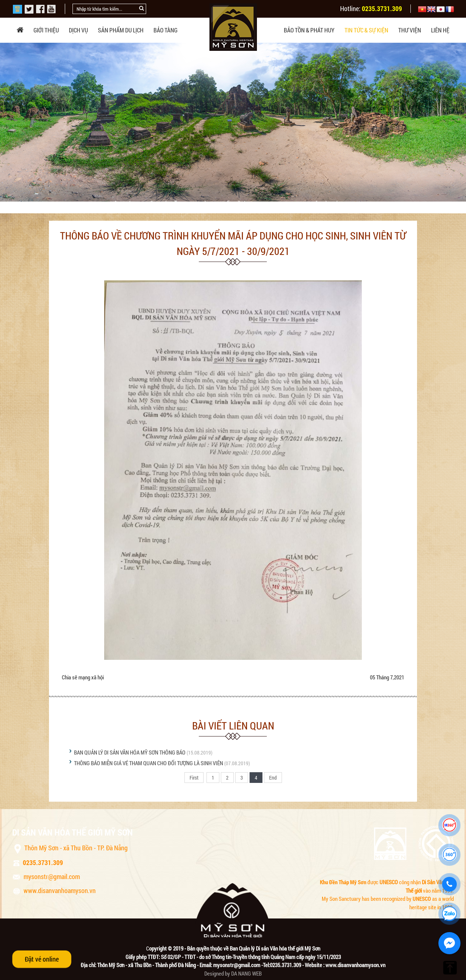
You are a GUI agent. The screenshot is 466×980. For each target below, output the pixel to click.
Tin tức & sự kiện (366, 30)
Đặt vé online (42, 959)
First (194, 778)
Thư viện (410, 30)
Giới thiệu (46, 30)
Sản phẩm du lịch (121, 30)
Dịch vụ (78, 30)
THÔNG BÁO (122, 204)
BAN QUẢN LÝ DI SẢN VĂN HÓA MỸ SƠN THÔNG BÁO (130, 752)
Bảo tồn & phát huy (309, 30)
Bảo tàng (165, 30)
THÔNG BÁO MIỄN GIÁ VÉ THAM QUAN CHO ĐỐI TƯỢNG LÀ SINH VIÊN (149, 763)
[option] (233, 122)
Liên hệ (440, 30)
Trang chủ (42, 204)
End (273, 778)
